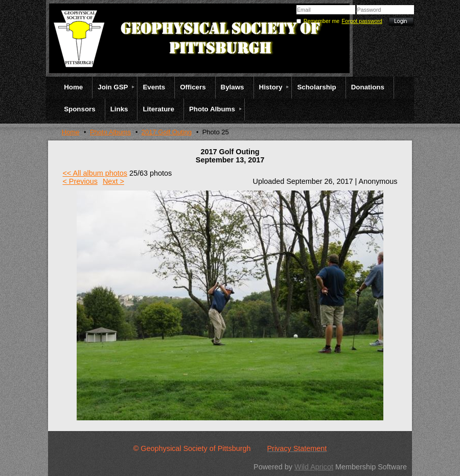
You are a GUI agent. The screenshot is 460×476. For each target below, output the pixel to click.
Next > (113, 181)
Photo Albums (110, 132)
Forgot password (362, 21)
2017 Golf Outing (167, 132)
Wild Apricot (314, 467)
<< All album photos (95, 173)
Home (71, 132)
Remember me (321, 21)
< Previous (80, 181)
